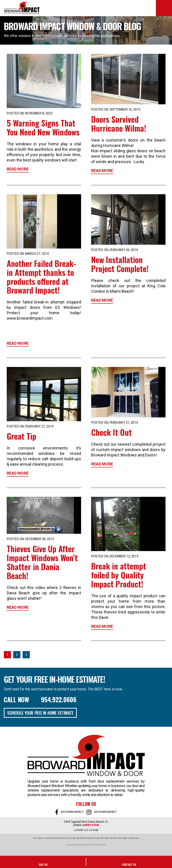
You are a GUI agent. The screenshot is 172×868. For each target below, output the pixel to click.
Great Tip (21, 436)
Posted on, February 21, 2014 (30, 426)
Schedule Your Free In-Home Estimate (40, 713)
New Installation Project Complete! (120, 264)
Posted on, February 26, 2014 (115, 250)
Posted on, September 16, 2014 (116, 109)
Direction (91, 825)
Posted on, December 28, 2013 (30, 539)
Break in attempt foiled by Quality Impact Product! (119, 575)
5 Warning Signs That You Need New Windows (43, 127)
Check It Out (111, 432)
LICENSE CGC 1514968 (86, 830)
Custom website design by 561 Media (86, 845)
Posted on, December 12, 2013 (115, 556)
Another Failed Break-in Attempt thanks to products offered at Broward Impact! (41, 277)
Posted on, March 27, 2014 (28, 254)
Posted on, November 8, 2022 (30, 113)
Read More (18, 169)
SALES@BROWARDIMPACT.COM (129, 862)
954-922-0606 (43, 862)
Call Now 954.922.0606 (40, 700)
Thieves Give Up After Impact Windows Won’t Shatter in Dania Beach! (42, 562)
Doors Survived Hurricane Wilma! (119, 123)
